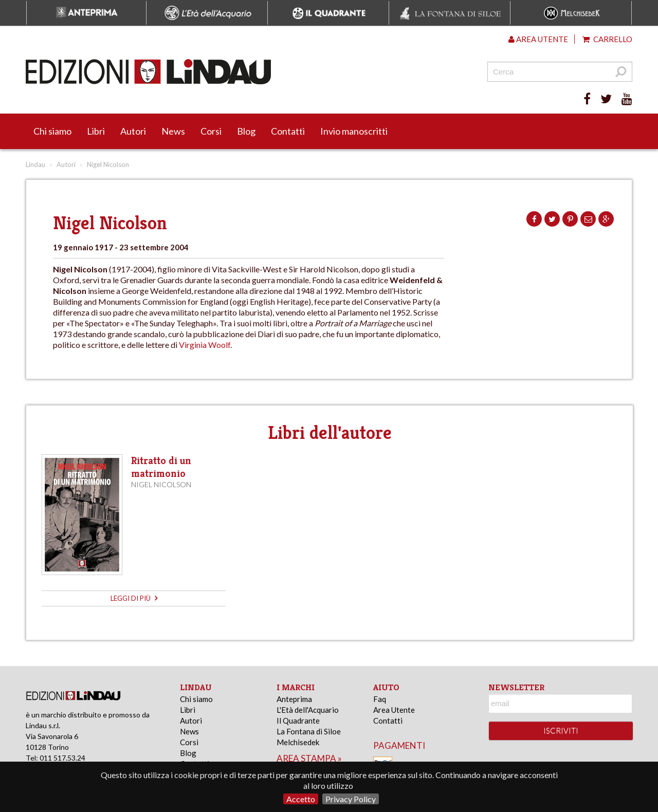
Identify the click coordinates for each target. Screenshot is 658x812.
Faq (380, 699)
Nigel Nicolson (161, 484)
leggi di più (134, 598)
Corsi (211, 131)
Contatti (288, 131)
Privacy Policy (351, 799)
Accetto (301, 799)
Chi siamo (52, 131)
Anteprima (294, 699)
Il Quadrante (298, 721)
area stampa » (309, 758)
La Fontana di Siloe (309, 731)
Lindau (35, 164)
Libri (96, 131)
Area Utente (394, 710)
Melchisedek (298, 742)
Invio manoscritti (354, 131)
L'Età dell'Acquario (308, 710)
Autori (133, 131)
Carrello (607, 39)
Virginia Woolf (205, 345)
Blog (246, 131)
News (173, 131)
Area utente (538, 39)
